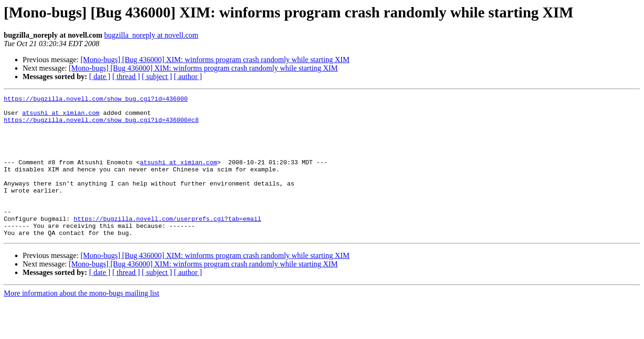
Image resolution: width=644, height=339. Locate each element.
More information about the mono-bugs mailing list (82, 321)
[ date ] (100, 77)
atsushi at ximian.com (61, 117)
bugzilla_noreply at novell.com (151, 35)
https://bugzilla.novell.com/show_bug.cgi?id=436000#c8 (101, 125)
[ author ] (188, 77)
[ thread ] (126, 77)
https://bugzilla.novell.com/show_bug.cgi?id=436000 (96, 100)
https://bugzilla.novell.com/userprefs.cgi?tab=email (167, 244)
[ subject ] (157, 77)
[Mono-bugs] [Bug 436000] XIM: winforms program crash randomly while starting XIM (215, 60)
